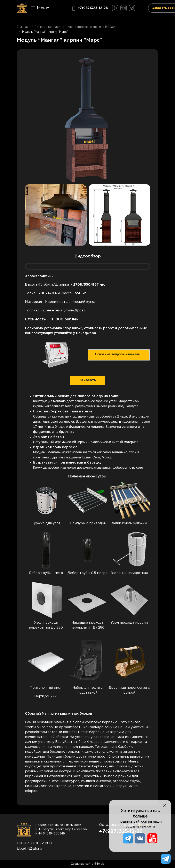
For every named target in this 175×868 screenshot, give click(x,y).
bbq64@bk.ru (29, 849)
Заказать (87, 380)
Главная (23, 27)
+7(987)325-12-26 (90, 9)
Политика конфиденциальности (58, 825)
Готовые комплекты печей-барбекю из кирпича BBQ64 (75, 27)
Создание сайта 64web (87, 864)
